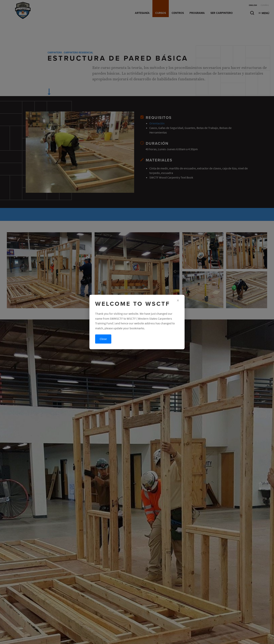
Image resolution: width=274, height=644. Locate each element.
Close (103, 339)
